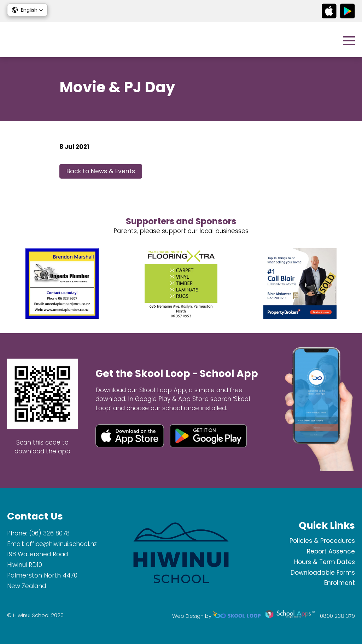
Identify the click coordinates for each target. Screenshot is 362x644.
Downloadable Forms (323, 573)
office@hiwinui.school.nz (61, 544)
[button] (27, 10)
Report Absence (331, 551)
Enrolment (340, 583)
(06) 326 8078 (49, 533)
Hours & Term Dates (325, 562)
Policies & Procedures (322, 541)
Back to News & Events (101, 171)
